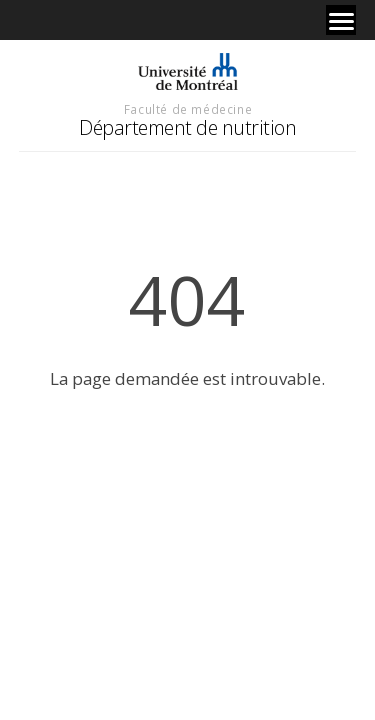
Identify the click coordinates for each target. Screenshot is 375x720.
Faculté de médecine (188, 109)
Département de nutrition (187, 127)
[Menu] (341, 20)
